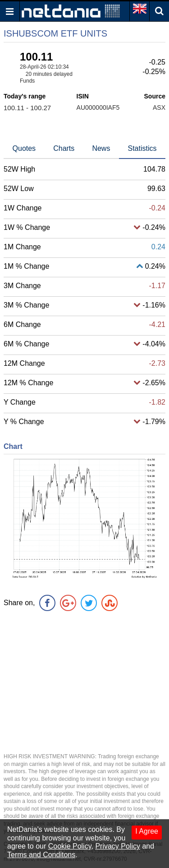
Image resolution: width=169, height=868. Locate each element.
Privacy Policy (118, 846)
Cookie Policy (70, 846)
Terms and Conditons (41, 855)
